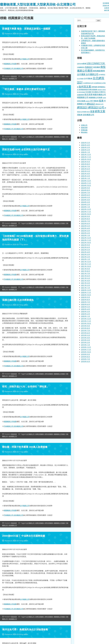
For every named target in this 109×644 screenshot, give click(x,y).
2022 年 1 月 (85, 259)
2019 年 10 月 (86, 323)
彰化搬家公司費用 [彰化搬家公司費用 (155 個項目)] (98, 92)
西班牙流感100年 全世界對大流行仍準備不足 (26, 149)
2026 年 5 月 (85, 143)
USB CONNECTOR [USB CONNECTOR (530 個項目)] (96, 63)
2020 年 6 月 (85, 304)
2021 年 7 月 (85, 273)
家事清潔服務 (40, 76)
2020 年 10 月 (86, 295)
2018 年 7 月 (85, 359)
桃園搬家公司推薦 (10, 64)
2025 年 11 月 (86, 157)
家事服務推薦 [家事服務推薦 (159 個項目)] (83, 89)
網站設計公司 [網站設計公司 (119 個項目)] (99, 104)
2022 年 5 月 (85, 250)
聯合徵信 (107, 7)
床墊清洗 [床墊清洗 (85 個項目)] (100, 90)
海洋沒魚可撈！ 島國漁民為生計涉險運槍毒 (25, 629)
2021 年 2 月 (85, 285)
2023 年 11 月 (86, 212)
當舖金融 (105, 7)
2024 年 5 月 (85, 197)
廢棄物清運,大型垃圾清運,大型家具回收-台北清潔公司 (38, 4)
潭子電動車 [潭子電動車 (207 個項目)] (94, 101)
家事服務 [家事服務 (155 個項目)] (95, 87)
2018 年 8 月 (85, 357)
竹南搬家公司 (9, 68)
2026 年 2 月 (85, 150)
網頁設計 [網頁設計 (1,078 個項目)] (82, 107)
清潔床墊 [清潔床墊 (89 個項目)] (88, 101)
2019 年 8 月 (85, 328)
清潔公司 (84, 125)
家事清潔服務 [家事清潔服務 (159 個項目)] (93, 89)
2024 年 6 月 (85, 195)
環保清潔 (108, 7)
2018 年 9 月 (85, 354)
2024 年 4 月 (85, 200)
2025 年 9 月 (85, 162)
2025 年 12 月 (86, 155)
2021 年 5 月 (85, 278)
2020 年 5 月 (85, 307)
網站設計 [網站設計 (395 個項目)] (91, 104)
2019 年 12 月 (86, 319)
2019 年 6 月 (85, 333)
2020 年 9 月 (85, 297)
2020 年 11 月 (86, 292)
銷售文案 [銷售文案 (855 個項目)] (100, 111)
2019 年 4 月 (85, 338)
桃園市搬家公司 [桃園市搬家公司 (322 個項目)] (99, 94)
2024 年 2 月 (85, 204)
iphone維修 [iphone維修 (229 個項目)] (82, 63)
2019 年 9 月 (85, 326)
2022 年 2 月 (85, 257)
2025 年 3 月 (85, 176)
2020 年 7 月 (85, 302)
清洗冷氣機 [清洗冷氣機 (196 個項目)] (81, 101)
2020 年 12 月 (86, 290)
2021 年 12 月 (86, 262)
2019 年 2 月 (85, 342)
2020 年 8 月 (85, 300)
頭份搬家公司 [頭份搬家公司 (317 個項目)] (88, 115)
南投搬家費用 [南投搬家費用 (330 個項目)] (99, 71)
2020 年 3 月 (85, 311)
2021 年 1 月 (85, 288)
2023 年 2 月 (85, 233)
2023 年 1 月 (85, 235)
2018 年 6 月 (85, 361)
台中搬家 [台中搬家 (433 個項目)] (81, 74)
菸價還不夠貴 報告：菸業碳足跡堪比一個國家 (26, 29)
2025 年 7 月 (85, 166)
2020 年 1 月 (85, 316)
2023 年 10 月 (86, 214)
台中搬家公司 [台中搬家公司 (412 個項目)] (92, 74)
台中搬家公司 (25, 59)
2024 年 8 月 (85, 190)
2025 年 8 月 (85, 164)
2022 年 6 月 (85, 247)
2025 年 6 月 (85, 169)
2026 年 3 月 (85, 147)
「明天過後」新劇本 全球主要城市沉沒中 (24, 89)
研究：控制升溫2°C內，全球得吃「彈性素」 (26, 386)
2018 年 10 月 (86, 352)
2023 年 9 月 (85, 216)
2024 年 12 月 (86, 181)
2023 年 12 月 (86, 209)
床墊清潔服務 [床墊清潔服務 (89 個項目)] (82, 92)
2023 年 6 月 (85, 223)
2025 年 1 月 (85, 178)
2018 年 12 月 (86, 347)
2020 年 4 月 (85, 309)
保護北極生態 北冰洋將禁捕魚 (18, 300)
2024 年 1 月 (85, 207)
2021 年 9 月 (85, 269)
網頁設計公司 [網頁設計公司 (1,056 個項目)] (96, 107)
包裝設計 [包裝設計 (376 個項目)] (89, 67)
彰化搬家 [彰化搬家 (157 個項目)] (88, 92)
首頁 (103, 4)
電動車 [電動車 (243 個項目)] (80, 115)
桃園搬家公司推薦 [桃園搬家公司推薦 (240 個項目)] (96, 97)
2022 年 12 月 (86, 238)
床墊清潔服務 (49, 76)
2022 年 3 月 (85, 254)
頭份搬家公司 (18, 68)
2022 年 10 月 (86, 243)
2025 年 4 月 (85, 174)
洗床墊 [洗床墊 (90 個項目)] (104, 98)
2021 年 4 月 (85, 281)
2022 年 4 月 (85, 252)
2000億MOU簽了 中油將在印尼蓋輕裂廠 (24, 536)
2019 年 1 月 (85, 345)
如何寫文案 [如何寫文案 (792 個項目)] (85, 86)
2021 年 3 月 (85, 283)
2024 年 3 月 (85, 202)
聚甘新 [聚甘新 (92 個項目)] (88, 112)
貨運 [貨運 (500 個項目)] (92, 111)
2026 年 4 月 (85, 145)
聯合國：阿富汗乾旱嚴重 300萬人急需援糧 (25, 447)
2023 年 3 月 (85, 231)
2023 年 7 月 (85, 221)
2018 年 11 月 (86, 350)
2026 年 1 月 (85, 152)
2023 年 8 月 (85, 219)
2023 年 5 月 (85, 226)
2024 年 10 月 (86, 185)
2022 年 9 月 (85, 245)
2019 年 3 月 (85, 340)
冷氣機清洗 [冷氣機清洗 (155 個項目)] (81, 67)
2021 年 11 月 (86, 264)
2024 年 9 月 (85, 188)
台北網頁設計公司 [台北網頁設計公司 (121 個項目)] (88, 83)
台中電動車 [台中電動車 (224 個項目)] (88, 78)
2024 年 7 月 (85, 193)
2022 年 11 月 (86, 240)
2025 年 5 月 (85, 171)
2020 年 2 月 (85, 314)
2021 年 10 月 (86, 266)
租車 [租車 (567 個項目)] (101, 101)
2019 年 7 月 (85, 331)
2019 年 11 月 (86, 321)
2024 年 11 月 (86, 183)
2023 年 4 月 (85, 228)
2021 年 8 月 (85, 271)
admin (26, 34)
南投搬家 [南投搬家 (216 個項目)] (97, 67)
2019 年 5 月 (85, 335)
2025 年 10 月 (86, 159)
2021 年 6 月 (85, 276)
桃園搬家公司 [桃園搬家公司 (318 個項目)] (83, 97)
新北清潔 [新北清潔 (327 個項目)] (88, 94)
